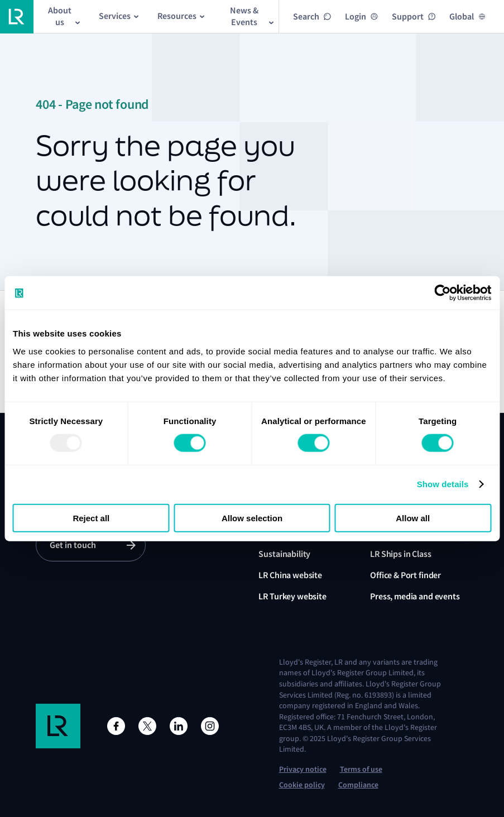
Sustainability (284, 554)
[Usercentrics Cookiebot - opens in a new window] (442, 293)
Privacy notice (303, 769)
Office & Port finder (405, 575)
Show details (443, 484)
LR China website (290, 575)
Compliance (358, 785)
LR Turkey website (292, 596)
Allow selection (252, 518)
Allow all (413, 518)
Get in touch (73, 545)
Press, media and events (415, 596)
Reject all (91, 518)
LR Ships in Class (400, 554)
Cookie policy (302, 785)
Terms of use (361, 769)
